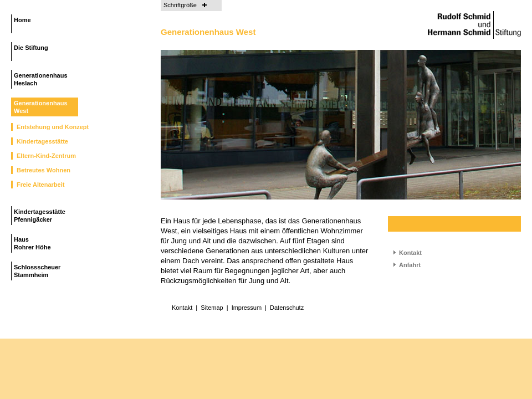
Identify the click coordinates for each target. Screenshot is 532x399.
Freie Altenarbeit (40, 185)
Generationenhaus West (41, 107)
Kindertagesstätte (42, 141)
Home (22, 20)
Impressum (247, 308)
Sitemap (212, 308)
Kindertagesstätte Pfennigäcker (40, 216)
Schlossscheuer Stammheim (37, 271)
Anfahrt (410, 265)
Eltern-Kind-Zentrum (46, 156)
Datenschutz (287, 308)
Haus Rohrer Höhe (32, 243)
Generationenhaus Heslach (41, 79)
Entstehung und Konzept (53, 127)
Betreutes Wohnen (44, 170)
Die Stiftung (31, 48)
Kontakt (410, 253)
